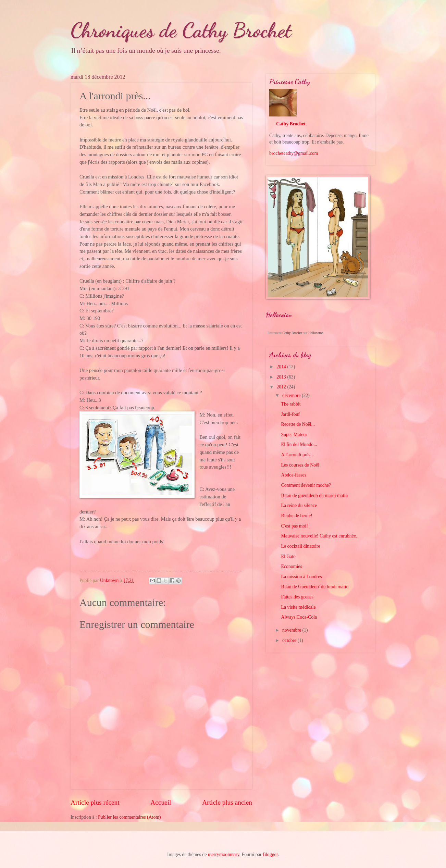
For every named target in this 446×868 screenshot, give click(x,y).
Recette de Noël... (298, 424)
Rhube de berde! (296, 516)
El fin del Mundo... (299, 444)
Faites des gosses (297, 597)
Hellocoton (316, 333)
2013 (282, 377)
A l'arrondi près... (297, 455)
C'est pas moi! (294, 526)
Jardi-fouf (290, 414)
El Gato (288, 556)
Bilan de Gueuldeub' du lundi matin (315, 587)
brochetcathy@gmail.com (294, 153)
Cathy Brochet (291, 124)
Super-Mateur (294, 435)
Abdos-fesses (294, 475)
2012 (282, 387)
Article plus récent (95, 802)
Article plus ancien (227, 802)
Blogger (270, 854)
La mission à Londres (301, 577)
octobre (290, 640)
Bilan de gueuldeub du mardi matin (314, 495)
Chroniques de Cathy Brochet (181, 30)
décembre (292, 395)
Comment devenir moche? (306, 485)
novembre (292, 630)
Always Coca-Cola (299, 617)
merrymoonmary (224, 854)
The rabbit (291, 404)
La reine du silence (299, 505)
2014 (282, 367)
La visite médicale (298, 607)
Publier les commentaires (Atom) (129, 817)
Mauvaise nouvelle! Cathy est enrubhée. (319, 536)
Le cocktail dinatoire (300, 546)
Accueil (161, 802)
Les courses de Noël (300, 465)
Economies (291, 566)
